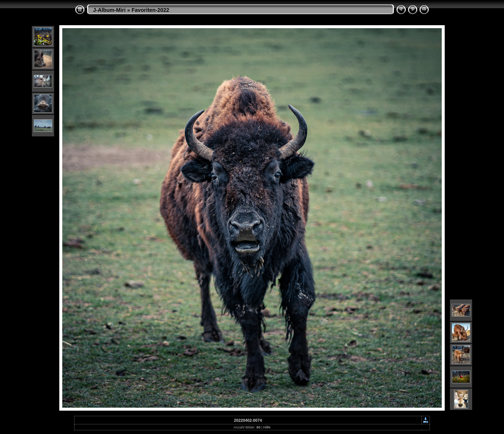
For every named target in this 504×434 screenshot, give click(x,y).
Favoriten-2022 (150, 10)
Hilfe (267, 427)
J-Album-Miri (109, 10)
